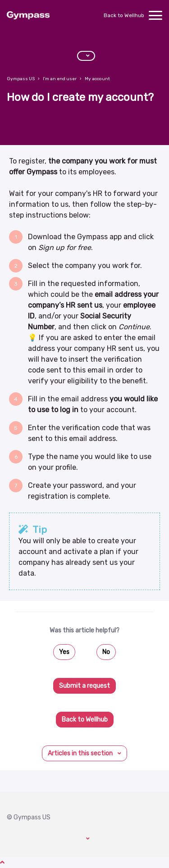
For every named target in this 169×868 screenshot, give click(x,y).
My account (97, 79)
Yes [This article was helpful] (64, 652)
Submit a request (84, 686)
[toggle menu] (155, 15)
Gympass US (21, 79)
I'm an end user (60, 79)
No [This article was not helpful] (106, 652)
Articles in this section (81, 753)
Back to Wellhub (124, 15)
